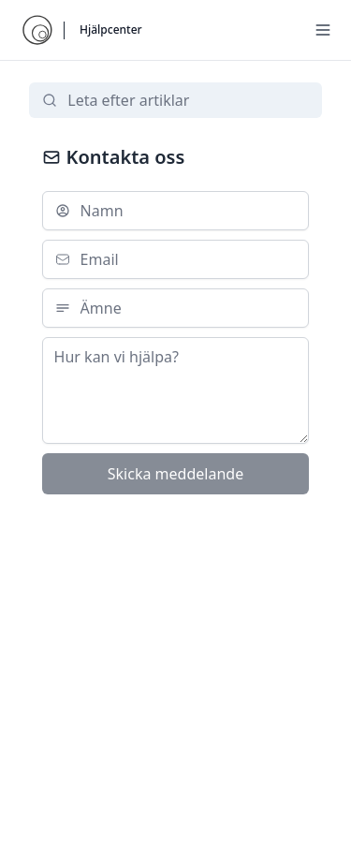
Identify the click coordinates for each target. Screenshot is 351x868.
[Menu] (323, 30)
